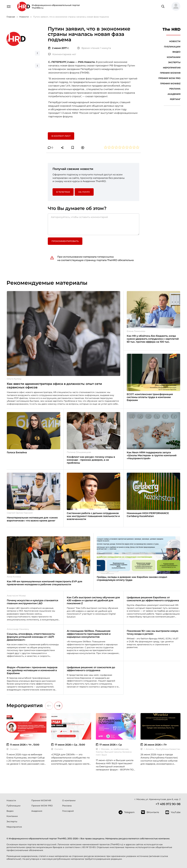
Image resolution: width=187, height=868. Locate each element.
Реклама (175, 89)
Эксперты (174, 62)
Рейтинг (175, 99)
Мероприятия (172, 68)
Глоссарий (68, 811)
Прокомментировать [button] (65, 241)
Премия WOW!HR (170, 73)
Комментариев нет (62, 54)
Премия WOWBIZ (170, 84)
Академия (174, 94)
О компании (69, 800)
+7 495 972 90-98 (168, 804)
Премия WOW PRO (169, 78)
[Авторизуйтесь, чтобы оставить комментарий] (93, 224)
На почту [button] (84, 192)
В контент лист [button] (61, 136)
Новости (175, 41)
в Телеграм (63, 192)
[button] (175, 7)
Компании (174, 57)
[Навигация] (9, 6)
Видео (176, 52)
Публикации (172, 47)
